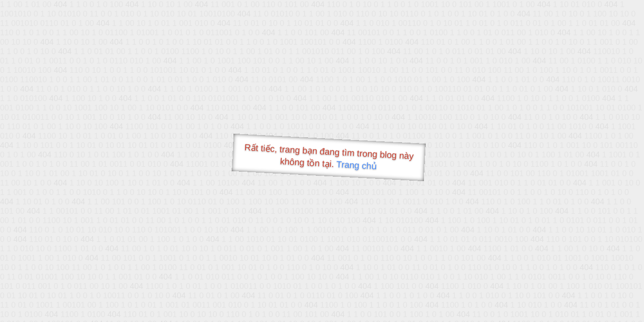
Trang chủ (357, 165)
